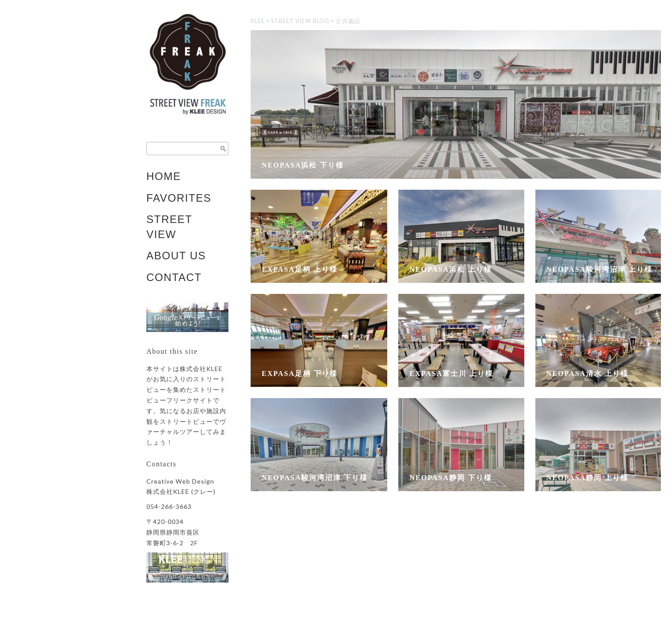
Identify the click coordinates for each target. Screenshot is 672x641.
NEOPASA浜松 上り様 (450, 269)
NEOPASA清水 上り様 (588, 373)
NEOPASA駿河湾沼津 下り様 (315, 478)
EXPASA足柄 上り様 (300, 269)
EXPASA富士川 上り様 (451, 373)
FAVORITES (179, 198)
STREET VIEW (169, 227)
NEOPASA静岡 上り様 (588, 478)
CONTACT (174, 277)
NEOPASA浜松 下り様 (303, 165)
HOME (164, 176)
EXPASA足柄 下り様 (300, 373)
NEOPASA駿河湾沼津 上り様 (599, 269)
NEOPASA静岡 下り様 (450, 478)
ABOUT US (176, 256)
